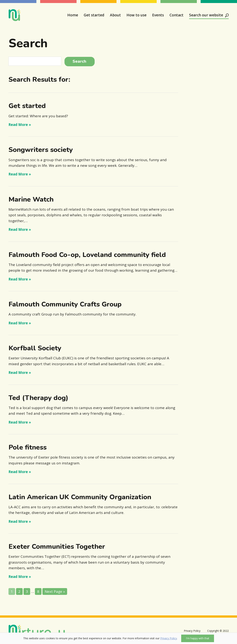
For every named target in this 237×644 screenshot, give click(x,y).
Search (79, 61)
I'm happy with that (198, 638)
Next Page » (55, 591)
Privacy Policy (169, 638)
